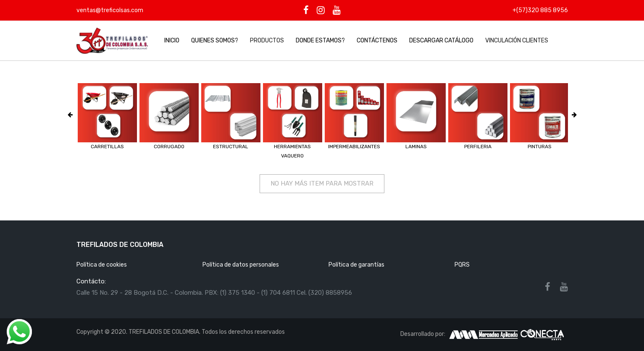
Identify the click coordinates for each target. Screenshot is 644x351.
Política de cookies (102, 265)
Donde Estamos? (320, 41)
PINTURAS (540, 147)
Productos (267, 41)
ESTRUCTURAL (231, 147)
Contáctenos (377, 41)
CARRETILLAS (107, 147)
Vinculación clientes (517, 41)
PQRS (462, 265)
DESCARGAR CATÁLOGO (441, 41)
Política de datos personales (241, 265)
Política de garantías (356, 265)
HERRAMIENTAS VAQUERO (292, 151)
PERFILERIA (478, 147)
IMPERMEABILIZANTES (354, 147)
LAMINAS (416, 147)
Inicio (172, 41)
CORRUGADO (169, 147)
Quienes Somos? (215, 41)
